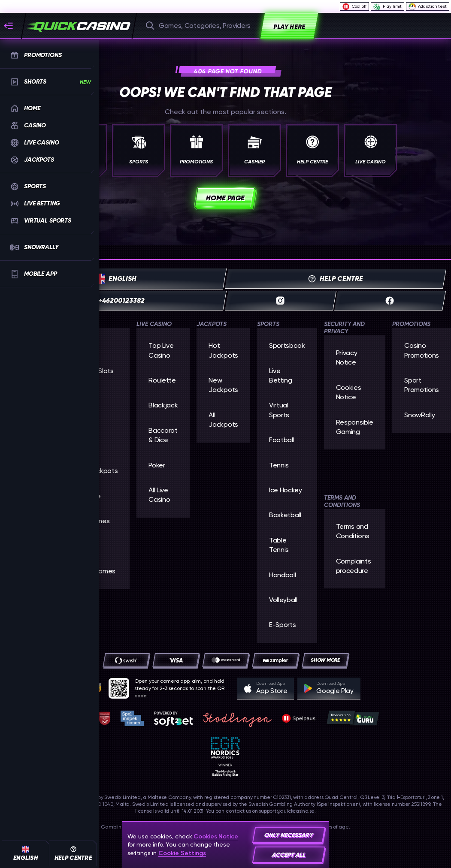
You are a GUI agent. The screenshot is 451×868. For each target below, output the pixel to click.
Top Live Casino (161, 350)
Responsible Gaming (355, 427)
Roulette (162, 380)
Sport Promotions (422, 385)
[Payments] (325, 660)
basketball (285, 515)
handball (282, 575)
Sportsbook (287, 345)
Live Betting (281, 375)
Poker (157, 465)
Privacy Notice (347, 357)
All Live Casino (159, 495)
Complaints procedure (354, 566)
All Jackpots (223, 420)
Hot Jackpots (223, 350)
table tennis (279, 545)
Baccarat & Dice (163, 435)
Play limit (387, 7)
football (281, 440)
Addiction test (428, 6)
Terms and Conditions (353, 531)
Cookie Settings (182, 853)
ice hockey (286, 490)
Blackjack (163, 405)
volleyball (283, 600)
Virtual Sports (279, 410)
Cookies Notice (349, 392)
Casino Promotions (422, 350)
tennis (279, 465)
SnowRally (419, 415)
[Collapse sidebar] (12, 26)
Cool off (354, 7)
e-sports (282, 625)
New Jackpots (223, 385)
